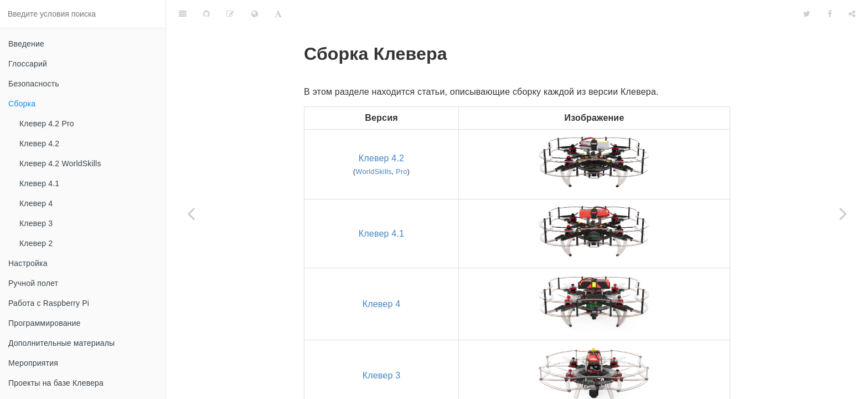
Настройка (28, 263)
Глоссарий (28, 64)
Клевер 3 (36, 223)
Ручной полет (33, 283)
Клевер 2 (36, 243)
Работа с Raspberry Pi (49, 303)
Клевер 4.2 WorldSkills (60, 163)
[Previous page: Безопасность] (191, 213)
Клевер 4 (36, 203)
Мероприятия (33, 363)
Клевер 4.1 (39, 183)
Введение (26, 44)
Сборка (22, 104)
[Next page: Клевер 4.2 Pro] (843, 213)
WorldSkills (373, 144)
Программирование (45, 323)
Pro (402, 144)
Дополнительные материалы (61, 343)
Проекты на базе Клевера (56, 383)
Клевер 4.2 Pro (47, 124)
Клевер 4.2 (39, 144)
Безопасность (34, 84)
